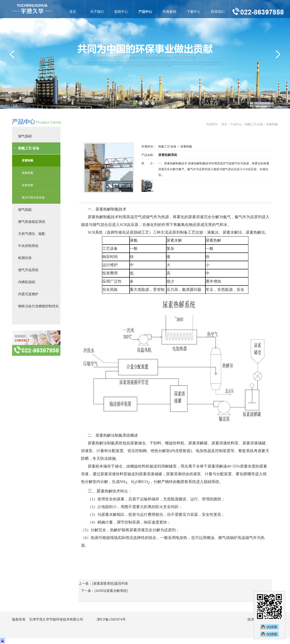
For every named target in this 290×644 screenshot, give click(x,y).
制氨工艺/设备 (167, 147)
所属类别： (149, 147)
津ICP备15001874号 (111, 619)
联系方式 (36, 343)
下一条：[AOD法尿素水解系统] (104, 591)
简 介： (149, 163)
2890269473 (269, 626)
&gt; (278, 54)
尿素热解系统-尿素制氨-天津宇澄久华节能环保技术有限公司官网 (32, 9)
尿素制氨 (186, 147)
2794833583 (269, 635)
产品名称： (149, 155)
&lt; (12, 54)
